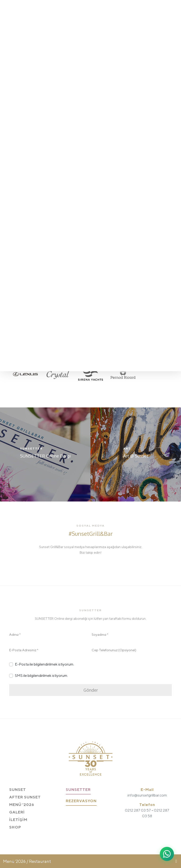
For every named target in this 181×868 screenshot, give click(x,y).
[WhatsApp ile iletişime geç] (167, 854)
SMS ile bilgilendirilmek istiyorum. (41, 676)
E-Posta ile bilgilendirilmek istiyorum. (44, 664)
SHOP (15, 827)
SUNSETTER (78, 790)
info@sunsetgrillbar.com (147, 795)
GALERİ (17, 812)
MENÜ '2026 (22, 805)
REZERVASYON (81, 801)
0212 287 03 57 (138, 810)
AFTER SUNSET (25, 797)
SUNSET (18, 790)
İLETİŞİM (18, 820)
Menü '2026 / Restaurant (27, 861)
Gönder (91, 690)
